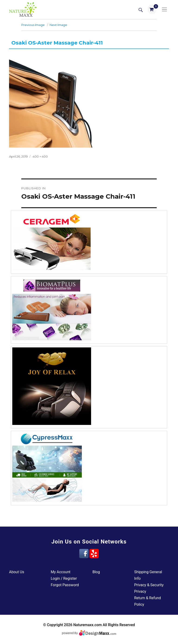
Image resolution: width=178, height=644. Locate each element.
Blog (96, 572)
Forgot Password (65, 585)
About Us (17, 572)
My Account (61, 572)
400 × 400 (40, 156)
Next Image (58, 25)
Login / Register (64, 578)
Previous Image (33, 25)
